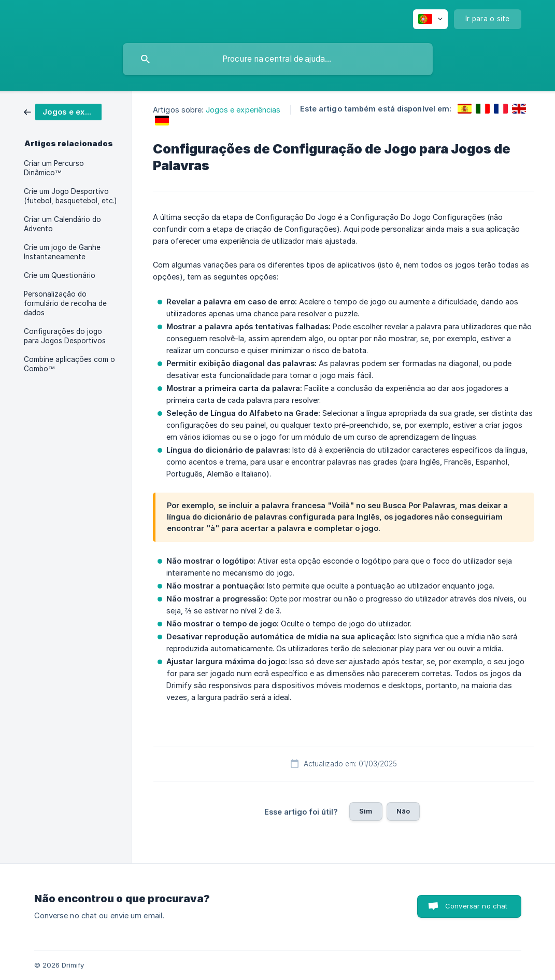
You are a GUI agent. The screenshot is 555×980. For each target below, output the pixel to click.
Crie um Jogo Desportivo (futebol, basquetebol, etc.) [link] (70, 196)
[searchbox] (278, 59)
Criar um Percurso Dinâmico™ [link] (54, 168)
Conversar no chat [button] (476, 906)
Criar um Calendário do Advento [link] (62, 224)
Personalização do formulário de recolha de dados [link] (65, 303)
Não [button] (403, 811)
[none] (430, 19)
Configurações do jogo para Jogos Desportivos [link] (65, 336)
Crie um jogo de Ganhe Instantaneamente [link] (62, 252)
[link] (63, 111)
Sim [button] (366, 811)
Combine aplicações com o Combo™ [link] (69, 364)
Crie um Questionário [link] (60, 275)
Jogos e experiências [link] (243, 110)
